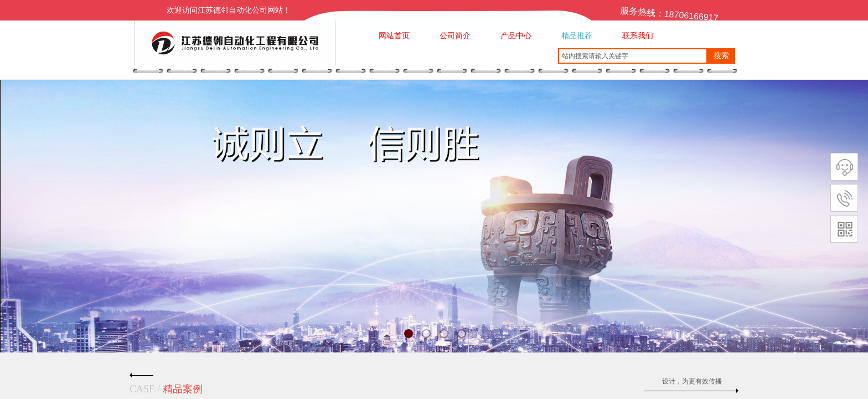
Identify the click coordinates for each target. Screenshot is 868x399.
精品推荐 (577, 36)
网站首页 (394, 36)
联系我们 (638, 36)
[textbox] (633, 56)
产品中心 (516, 36)
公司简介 (455, 36)
